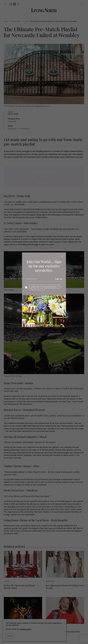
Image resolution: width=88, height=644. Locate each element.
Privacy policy (36, 286)
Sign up (59, 279)
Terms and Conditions (50, 286)
